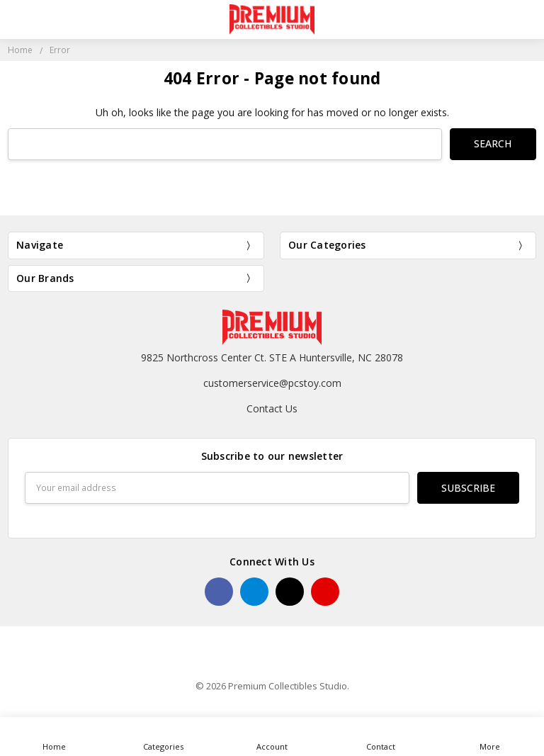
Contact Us (272, 408)
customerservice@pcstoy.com (272, 383)
